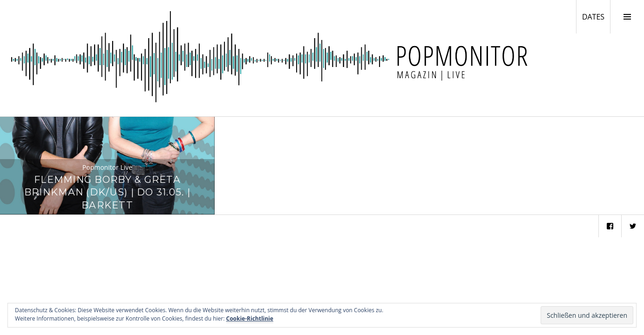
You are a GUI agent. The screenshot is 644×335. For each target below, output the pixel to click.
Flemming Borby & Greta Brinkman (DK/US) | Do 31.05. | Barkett (107, 192)
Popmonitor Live (107, 167)
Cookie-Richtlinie (250, 318)
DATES (596, 16)
